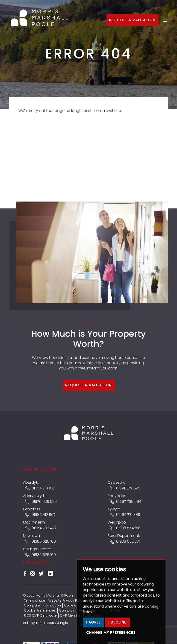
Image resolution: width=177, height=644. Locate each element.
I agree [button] (93, 622)
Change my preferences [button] (111, 633)
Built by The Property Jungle (46, 623)
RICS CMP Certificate (40, 615)
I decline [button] (117, 622)
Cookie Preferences (40, 610)
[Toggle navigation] (164, 19)
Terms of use (35, 600)
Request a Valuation (132, 20)
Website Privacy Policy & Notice (74, 600)
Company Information (42, 605)
